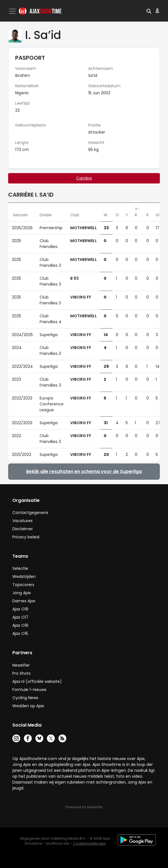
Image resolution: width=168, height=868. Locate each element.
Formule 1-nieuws (29, 690)
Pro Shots (21, 673)
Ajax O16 (20, 625)
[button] (149, 11)
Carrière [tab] (84, 178)
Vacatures (22, 521)
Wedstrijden (24, 577)
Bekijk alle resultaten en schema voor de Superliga (84, 471)
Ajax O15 (20, 633)
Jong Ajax (22, 593)
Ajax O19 (20, 609)
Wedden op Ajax (28, 706)
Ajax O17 (20, 617)
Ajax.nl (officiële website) (37, 681)
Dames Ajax (24, 601)
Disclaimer (23, 529)
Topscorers (23, 585)
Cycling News (25, 698)
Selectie (20, 568)
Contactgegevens (30, 513)
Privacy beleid (26, 537)
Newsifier (21, 665)
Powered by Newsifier (84, 807)
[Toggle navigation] (13, 11)
